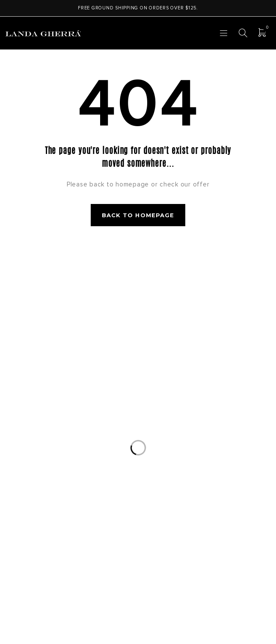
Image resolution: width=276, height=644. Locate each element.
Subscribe (208, 320)
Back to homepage (138, 215)
